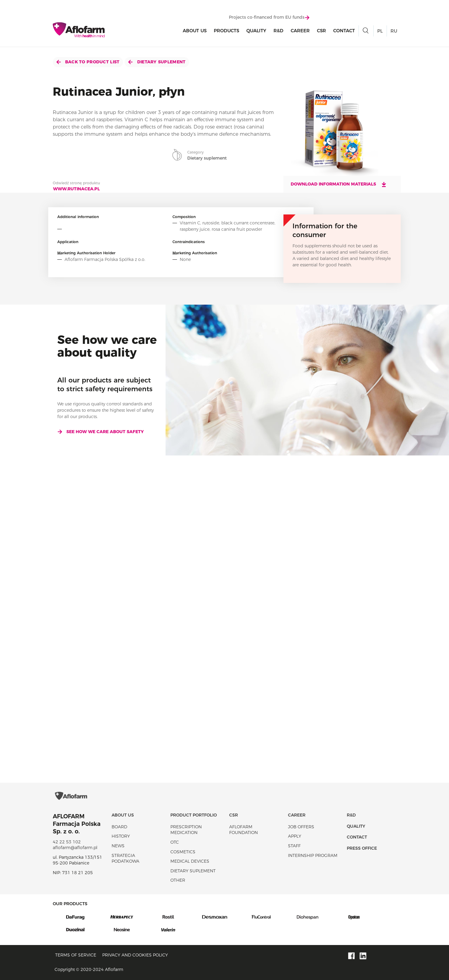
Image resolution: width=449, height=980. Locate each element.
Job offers (301, 827)
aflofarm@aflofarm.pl (75, 848)
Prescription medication (186, 830)
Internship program (313, 855)
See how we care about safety (101, 432)
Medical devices (190, 861)
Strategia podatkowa (125, 858)
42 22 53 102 (67, 842)
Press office (362, 848)
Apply (295, 836)
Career (300, 31)
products (226, 31)
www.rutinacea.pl (76, 189)
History (121, 836)
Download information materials (339, 184)
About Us (195, 31)
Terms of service (76, 955)
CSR (321, 31)
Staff (294, 846)
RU (394, 31)
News (118, 846)
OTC (175, 842)
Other (178, 880)
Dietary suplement (157, 62)
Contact (344, 31)
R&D (278, 31)
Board (119, 827)
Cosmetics (183, 852)
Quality (256, 31)
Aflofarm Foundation (243, 830)
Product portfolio (194, 815)
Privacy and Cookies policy (135, 955)
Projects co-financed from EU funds (269, 17)
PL (380, 31)
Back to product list (88, 62)
